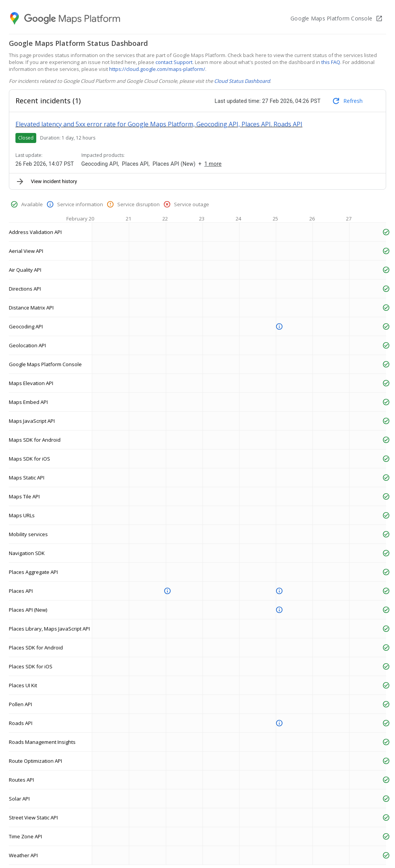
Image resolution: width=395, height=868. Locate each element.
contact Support (174, 62)
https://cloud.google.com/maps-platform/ (157, 69)
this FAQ (331, 62)
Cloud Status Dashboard (242, 81)
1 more (213, 164)
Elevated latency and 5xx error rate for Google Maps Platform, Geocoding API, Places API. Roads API (159, 124)
